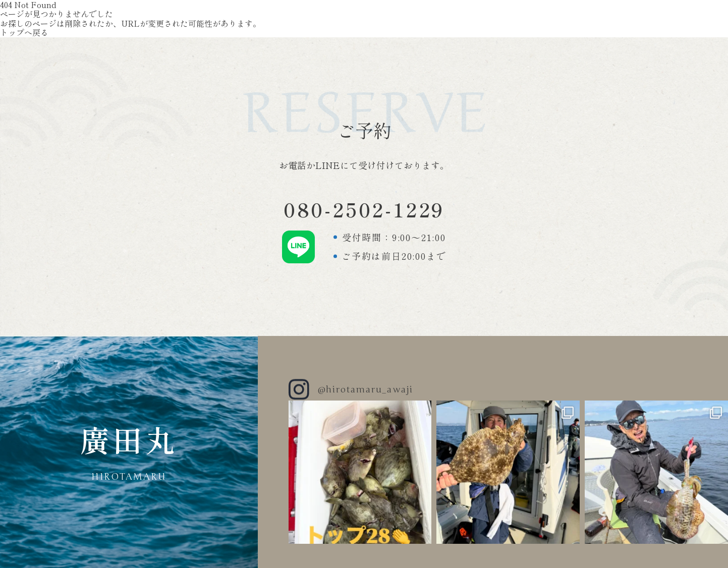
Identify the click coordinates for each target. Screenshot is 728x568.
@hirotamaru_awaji (366, 389)
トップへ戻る (24, 32)
